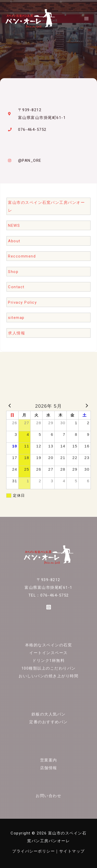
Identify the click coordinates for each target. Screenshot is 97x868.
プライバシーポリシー (33, 851)
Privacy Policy (22, 302)
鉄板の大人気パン (49, 714)
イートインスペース (48, 653)
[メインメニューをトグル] (87, 18)
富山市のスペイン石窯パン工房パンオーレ (46, 206)
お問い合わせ (48, 796)
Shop (13, 272)
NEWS (14, 226)
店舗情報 (49, 768)
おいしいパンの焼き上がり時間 (48, 676)
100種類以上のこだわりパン (49, 668)
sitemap (16, 318)
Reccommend (22, 256)
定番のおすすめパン (48, 722)
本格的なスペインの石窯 (49, 645)
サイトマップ (72, 851)
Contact (16, 287)
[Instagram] (49, 607)
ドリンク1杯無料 (48, 661)
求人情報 (17, 333)
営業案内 (49, 760)
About (14, 241)
